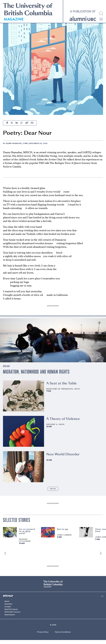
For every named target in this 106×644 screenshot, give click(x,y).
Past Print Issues (11, 613)
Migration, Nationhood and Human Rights (36, 376)
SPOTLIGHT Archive (12, 616)
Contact (8, 610)
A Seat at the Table (62, 387)
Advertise (8, 608)
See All (53, 493)
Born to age (63, 533)
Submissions (10, 618)
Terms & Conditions (63, 636)
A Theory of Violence (63, 423)
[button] (101, 19)
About (7, 605)
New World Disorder (63, 458)
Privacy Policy (43, 636)
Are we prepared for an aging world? (27, 535)
